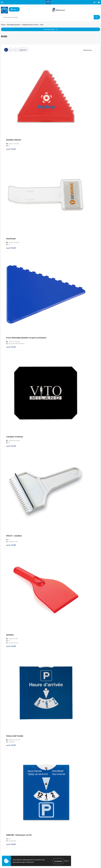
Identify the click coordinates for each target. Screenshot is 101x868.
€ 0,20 (57, 111)
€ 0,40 (57, 236)
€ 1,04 (57, 606)
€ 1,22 (11, 729)
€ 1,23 (57, 729)
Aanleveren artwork (58, 822)
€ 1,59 (57, 791)
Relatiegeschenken (14, 25)
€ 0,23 (11, 111)
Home (3, 25)
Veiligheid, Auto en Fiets (30, 25)
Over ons (54, 815)
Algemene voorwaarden (59, 846)
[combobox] (47, 17)
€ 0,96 (11, 483)
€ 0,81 (57, 421)
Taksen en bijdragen (58, 824)
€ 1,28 (57, 544)
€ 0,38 (11, 234)
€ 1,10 (57, 483)
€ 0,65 (11, 360)
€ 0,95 (11, 604)
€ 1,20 (11, 544)
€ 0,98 (11, 421)
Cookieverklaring (57, 852)
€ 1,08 (57, 666)
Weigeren (67, 861)
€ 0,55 (11, 298)
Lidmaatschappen (58, 828)
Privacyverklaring (57, 849)
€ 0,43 (57, 173)
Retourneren (5, 849)
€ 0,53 (57, 360)
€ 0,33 (11, 173)
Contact (4, 846)
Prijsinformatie (57, 818)
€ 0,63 (57, 298)
